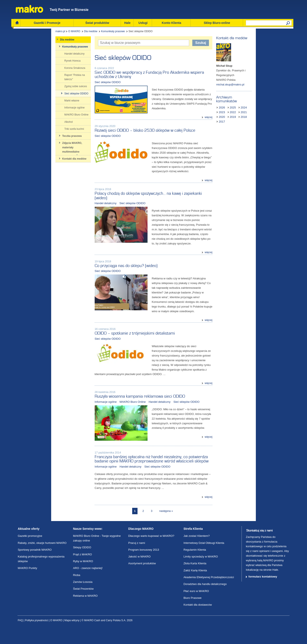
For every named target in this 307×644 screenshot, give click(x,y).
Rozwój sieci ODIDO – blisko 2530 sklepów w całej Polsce (122, 137)
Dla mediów (53, 33)
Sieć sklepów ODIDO (85, 79)
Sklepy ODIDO (82, 564)
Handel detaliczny (83, 202)
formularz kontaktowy (263, 593)
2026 (244, 100)
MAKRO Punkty (27, 584)
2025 (255, 100)
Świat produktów (97, 23)
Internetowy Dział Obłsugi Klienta (204, 559)
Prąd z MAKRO (82, 571)
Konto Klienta (172, 23)
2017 (255, 110)
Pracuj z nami (137, 559)
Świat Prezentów (83, 605)
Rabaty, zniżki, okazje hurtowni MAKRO (42, 559)
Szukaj (220, 44)
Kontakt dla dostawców (198, 621)
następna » (166, 527)
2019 (277, 105)
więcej (231, 109)
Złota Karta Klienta (195, 580)
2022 (244, 105)
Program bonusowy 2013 (144, 566)
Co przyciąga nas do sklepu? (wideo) (104, 271)
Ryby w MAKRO (83, 578)
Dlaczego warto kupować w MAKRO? (151, 552)
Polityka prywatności (37, 637)
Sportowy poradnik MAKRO (35, 566)
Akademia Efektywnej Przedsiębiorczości (209, 594)
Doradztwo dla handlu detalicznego (205, 600)
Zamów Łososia (83, 598)
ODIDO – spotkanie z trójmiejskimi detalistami (112, 345)
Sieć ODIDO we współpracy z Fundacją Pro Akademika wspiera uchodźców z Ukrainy (146, 74)
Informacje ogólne (83, 409)
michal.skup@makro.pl (253, 81)
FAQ (21, 637)
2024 (266, 100)
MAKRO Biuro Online (110, 409)
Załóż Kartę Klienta (195, 587)
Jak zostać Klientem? (197, 552)
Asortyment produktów (142, 580)
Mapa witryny (72, 637)
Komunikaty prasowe (75, 33)
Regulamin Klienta (195, 566)
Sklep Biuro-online (217, 23)
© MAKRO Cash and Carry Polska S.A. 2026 (107, 637)
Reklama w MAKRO (85, 612)
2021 (255, 105)
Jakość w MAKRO (140, 573)
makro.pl (23, 33)
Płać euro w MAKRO (196, 607)
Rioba (77, 591)
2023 (277, 100)
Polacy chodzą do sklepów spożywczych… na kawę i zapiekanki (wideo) (133, 196)
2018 (244, 110)
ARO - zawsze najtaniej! (88, 584)
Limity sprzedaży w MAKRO (201, 573)
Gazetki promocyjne (30, 552)
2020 (266, 105)
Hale (127, 23)
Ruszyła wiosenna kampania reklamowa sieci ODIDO (117, 404)
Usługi (143, 23)
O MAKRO (37, 33)
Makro (30, 9)
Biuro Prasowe (193, 614)
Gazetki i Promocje (47, 23)
